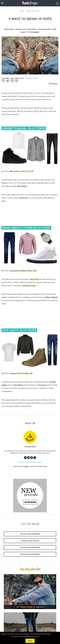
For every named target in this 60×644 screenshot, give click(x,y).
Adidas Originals (51, 297)
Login (26, 466)
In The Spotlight (33, 32)
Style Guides (9, 29)
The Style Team (31, 78)
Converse (42, 385)
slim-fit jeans (22, 186)
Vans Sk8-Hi (18, 385)
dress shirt (34, 279)
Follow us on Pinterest (30, 554)
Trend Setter (32, 29)
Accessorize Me (45, 29)
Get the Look (20, 29)
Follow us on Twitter (30, 541)
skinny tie (23, 198)
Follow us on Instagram (30, 547)
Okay (30, 641)
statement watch (29, 285)
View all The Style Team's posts (30, 462)
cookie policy (36, 636)
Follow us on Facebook (30, 534)
